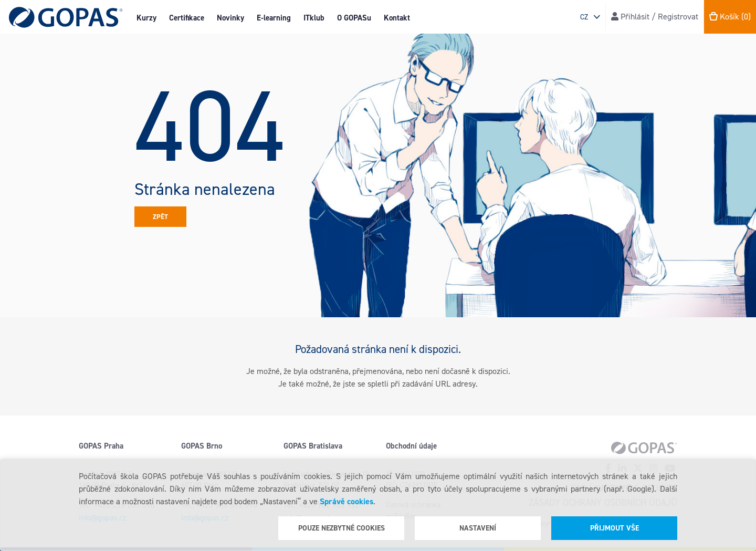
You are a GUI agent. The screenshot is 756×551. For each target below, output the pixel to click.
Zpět (160, 217)
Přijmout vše (615, 528)
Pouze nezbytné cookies (342, 528)
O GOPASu (354, 18)
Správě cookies (346, 501)
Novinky (230, 18)
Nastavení (478, 528)
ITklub (314, 18)
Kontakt (397, 18)
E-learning (274, 18)
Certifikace (187, 18)
